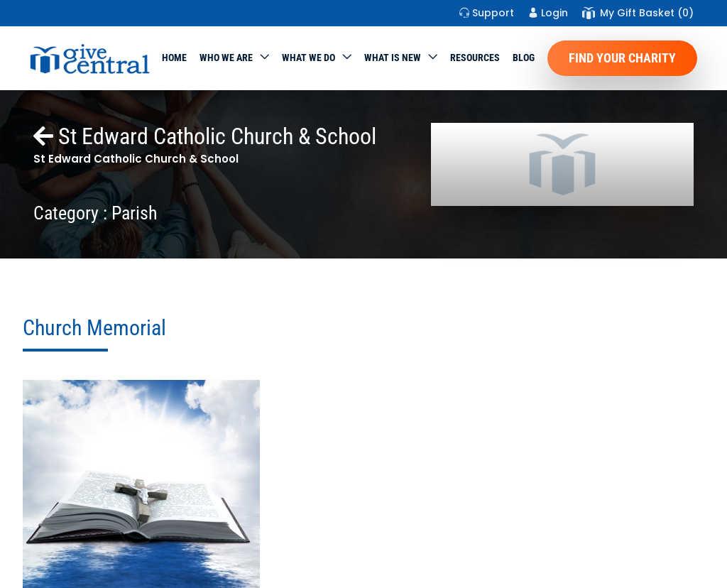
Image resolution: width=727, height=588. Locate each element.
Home (174, 58)
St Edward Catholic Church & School (205, 136)
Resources (475, 58)
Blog (524, 58)
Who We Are (226, 58)
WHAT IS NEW (393, 58)
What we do (308, 58)
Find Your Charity (622, 58)
